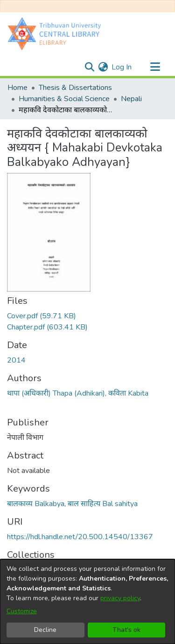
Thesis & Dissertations (75, 88)
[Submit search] (89, 67)
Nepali (131, 99)
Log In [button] (122, 67)
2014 (16, 360)
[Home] (56, 33)
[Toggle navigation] (155, 67)
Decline (45, 630)
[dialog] (87, 602)
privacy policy (120, 598)
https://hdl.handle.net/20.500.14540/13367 (80, 537)
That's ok (126, 630)
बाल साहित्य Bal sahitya (103, 504)
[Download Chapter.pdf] (47, 327)
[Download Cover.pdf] (42, 316)
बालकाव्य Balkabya (36, 504)
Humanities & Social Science (64, 99)
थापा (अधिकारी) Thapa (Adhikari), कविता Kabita (78, 393)
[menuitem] (103, 67)
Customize (22, 611)
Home (17, 88)
